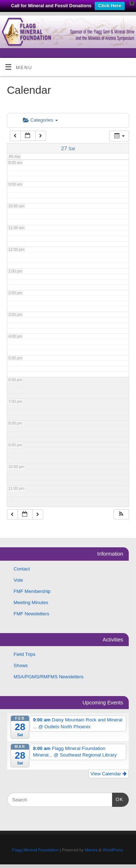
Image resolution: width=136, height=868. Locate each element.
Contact (22, 569)
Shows (21, 665)
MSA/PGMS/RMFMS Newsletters (49, 677)
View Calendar (109, 774)
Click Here (110, 6)
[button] (121, 515)
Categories (40, 120)
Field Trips (25, 654)
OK (118, 799)
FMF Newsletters (32, 614)
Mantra (91, 850)
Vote (18, 580)
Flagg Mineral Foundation (35, 850)
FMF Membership (32, 591)
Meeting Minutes (31, 602)
